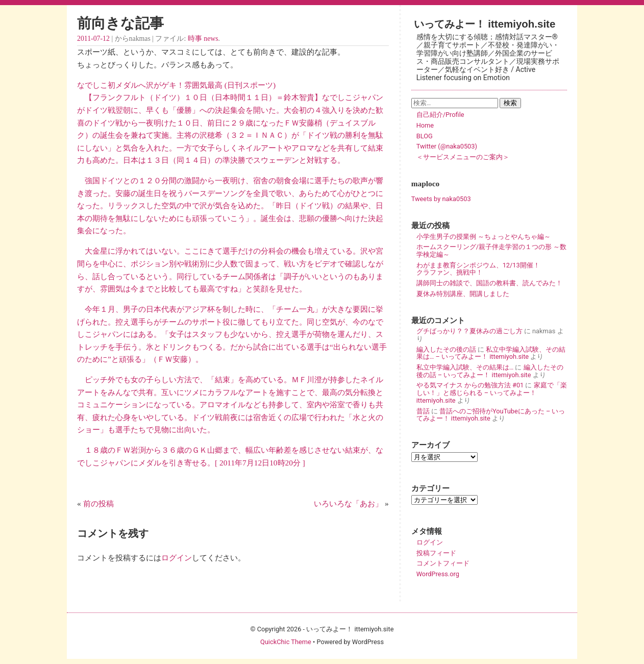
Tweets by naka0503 (441, 199)
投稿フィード (436, 553)
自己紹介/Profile (440, 115)
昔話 (423, 411)
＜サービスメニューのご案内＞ (463, 157)
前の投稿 (98, 503)
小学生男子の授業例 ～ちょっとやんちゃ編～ (484, 237)
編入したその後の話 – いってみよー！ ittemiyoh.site (490, 371)
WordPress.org (438, 574)
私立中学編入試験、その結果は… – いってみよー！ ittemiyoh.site (491, 353)
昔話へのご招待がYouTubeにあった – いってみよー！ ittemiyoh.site (491, 415)
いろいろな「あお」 (348, 503)
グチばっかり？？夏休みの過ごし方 (469, 331)
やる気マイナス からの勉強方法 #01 (470, 385)
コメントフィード (443, 563)
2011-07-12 (93, 39)
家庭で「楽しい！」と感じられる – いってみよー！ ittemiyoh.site (492, 392)
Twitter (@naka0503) (447, 146)
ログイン (177, 558)
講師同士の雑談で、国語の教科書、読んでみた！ (489, 283)
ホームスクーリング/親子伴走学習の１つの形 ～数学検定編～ (491, 251)
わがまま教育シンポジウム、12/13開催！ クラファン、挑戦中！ (491, 269)
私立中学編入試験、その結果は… (465, 367)
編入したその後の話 (446, 349)
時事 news (203, 39)
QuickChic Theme (286, 642)
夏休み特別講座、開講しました (463, 294)
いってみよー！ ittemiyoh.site (485, 24)
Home (425, 125)
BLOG (425, 136)
